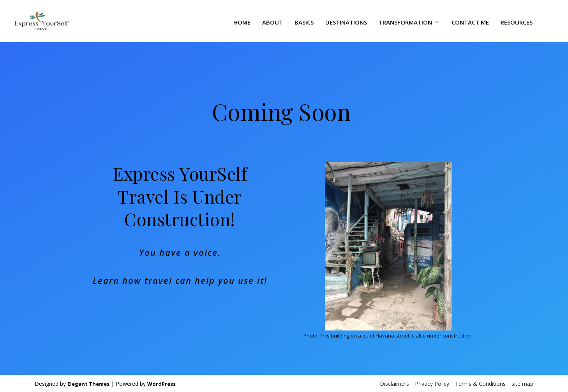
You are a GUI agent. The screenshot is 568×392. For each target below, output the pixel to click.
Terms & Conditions (480, 383)
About (273, 20)
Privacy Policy (432, 383)
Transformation (405, 20)
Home (242, 20)
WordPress (161, 383)
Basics (304, 20)
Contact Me (470, 20)
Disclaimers (394, 383)
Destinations (346, 20)
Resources (517, 20)
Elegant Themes (88, 383)
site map (522, 383)
